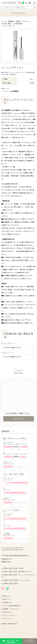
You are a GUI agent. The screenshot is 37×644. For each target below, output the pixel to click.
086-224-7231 (17, 573)
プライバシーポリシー (10, 617)
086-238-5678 (16, 582)
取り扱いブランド (8, 353)
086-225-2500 (13, 570)
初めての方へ (7, 598)
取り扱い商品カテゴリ (9, 343)
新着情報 (6, 611)
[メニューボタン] (34, 3)
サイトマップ (7, 620)
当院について (7, 601)
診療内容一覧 (7, 604)
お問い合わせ (18, 421)
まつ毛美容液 (14, 91)
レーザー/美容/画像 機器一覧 (12, 608)
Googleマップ (6, 560)
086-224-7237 (18, 577)
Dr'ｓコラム (15, 611)
